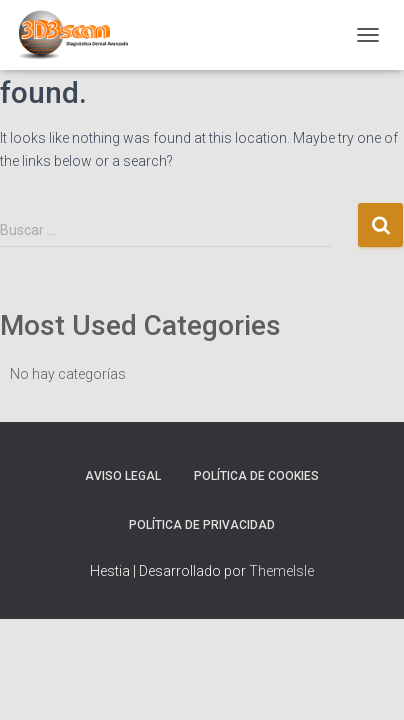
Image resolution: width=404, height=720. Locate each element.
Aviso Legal (123, 476)
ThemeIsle (281, 571)
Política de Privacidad (202, 525)
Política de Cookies (256, 476)
